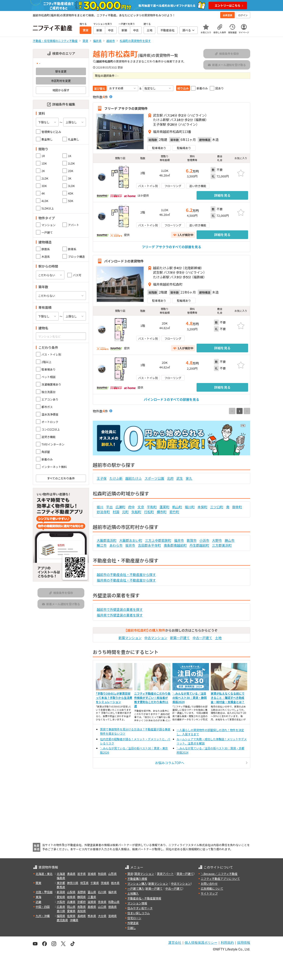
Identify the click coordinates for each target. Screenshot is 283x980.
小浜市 (204, 540)
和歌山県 (114, 902)
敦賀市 (192, 540)
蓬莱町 (164, 507)
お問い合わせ (209, 883)
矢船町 (136, 512)
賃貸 (130, 874)
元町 (125, 512)
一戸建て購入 (136, 888)
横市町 (162, 512)
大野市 (217, 540)
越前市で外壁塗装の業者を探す (120, 609)
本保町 (202, 507)
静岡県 (82, 897)
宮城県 (92, 874)
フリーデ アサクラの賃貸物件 (126, 108)
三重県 (92, 897)
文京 (141, 507)
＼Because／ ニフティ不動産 (219, 874)
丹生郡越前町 (199, 545)
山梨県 (71, 892)
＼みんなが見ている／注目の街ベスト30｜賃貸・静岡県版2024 (190, 698)
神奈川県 (73, 883)
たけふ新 (116, 478)
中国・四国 (43, 907)
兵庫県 (71, 902)
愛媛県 (71, 911)
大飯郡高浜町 (107, 540)
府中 (131, 507)
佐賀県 (71, 916)
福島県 (61, 878)
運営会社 (175, 943)
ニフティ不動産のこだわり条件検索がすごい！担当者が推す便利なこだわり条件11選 (152, 700)
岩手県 (82, 874)
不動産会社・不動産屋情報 (144, 898)
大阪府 (61, 902)
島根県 (92, 907)
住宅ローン (134, 918)
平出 (109, 507)
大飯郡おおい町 (131, 540)
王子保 (102, 478)
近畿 (38, 902)
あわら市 (116, 545)
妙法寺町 (103, 512)
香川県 (61, 911)
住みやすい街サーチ (140, 908)
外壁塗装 (133, 923)
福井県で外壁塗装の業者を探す (120, 615)
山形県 (112, 874)
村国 (116, 512)
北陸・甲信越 (44, 892)
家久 (189, 478)
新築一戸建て (180, 638)
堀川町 (190, 507)
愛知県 (61, 897)
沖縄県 (74, 920)
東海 (38, 897)
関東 (38, 883)
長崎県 (82, 916)
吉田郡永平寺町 (149, 545)
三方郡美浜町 (222, 545)
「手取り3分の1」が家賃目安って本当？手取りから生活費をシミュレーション (114, 698)
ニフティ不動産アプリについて (220, 879)
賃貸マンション (144, 874)
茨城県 (105, 883)
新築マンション (130, 638)
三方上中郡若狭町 (158, 540)
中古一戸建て (202, 638)
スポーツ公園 (154, 478)
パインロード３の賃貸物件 (124, 261)
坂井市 (130, 545)
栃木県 (115, 883)
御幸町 (237, 507)
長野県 (82, 892)
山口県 (102, 907)
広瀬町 (120, 507)
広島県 (61, 907)
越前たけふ (134, 478)
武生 (180, 478)
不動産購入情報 (137, 879)
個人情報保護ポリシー (201, 943)
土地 (218, 638)
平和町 (152, 507)
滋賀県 (92, 902)
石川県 (102, 892)
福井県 (112, 892)
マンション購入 (137, 883)
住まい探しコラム (139, 913)
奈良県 (102, 902)
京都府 (82, 902)
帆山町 (177, 507)
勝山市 (230, 540)
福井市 (179, 540)
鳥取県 (82, 907)
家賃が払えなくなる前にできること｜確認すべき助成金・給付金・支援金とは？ (228, 698)
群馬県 (61, 887)
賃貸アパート (165, 874)
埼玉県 (84, 883)
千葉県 (95, 883)
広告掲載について (212, 888)
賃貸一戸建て (185, 874)
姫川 (100, 507)
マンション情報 (137, 903)
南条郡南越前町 (175, 545)
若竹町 (174, 512)
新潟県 (61, 892)
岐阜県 (71, 897)
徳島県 (112, 907)
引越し (132, 928)
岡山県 (71, 907)
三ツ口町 (217, 507)
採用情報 (244, 943)
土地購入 (133, 893)
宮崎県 (112, 916)
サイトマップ (209, 893)
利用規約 (227, 943)
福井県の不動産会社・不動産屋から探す (126, 580)
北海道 (61, 874)
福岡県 (61, 916)
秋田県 (102, 874)
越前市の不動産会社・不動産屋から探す (126, 575)
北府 (170, 478)
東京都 (61, 883)
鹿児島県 (62, 920)
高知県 (82, 911)
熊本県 (92, 916)
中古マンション (156, 638)
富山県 (92, 892)
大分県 (102, 916)
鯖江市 (102, 545)
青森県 (71, 874)
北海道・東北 (44, 874)
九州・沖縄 (43, 916)
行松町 (149, 512)
